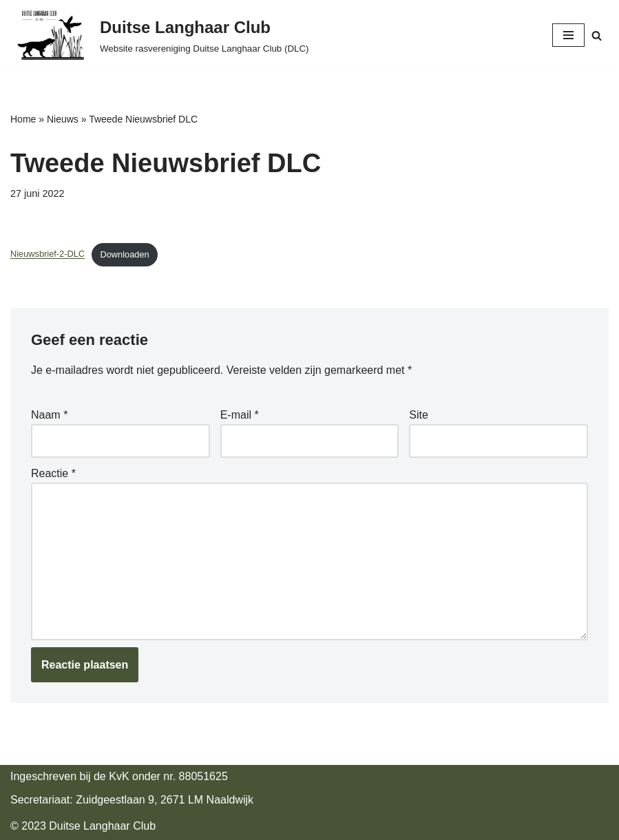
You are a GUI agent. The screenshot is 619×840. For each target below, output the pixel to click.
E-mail (240, 415)
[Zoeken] (597, 35)
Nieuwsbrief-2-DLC (48, 254)
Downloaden (124, 254)
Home (23, 119)
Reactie (53, 473)
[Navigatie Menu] (568, 35)
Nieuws (63, 119)
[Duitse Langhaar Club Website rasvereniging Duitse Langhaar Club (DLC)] (160, 35)
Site (419, 415)
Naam (49, 415)
